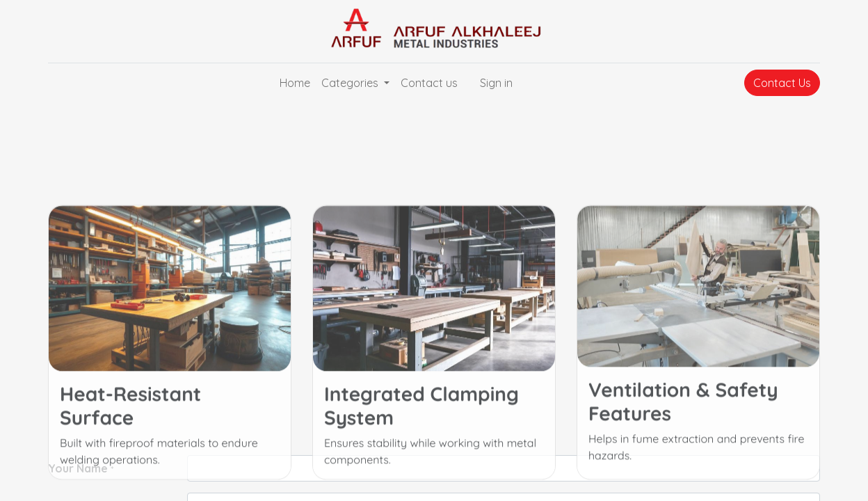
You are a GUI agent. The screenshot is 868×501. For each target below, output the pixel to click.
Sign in (496, 83)
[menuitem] (295, 83)
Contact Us (782, 83)
